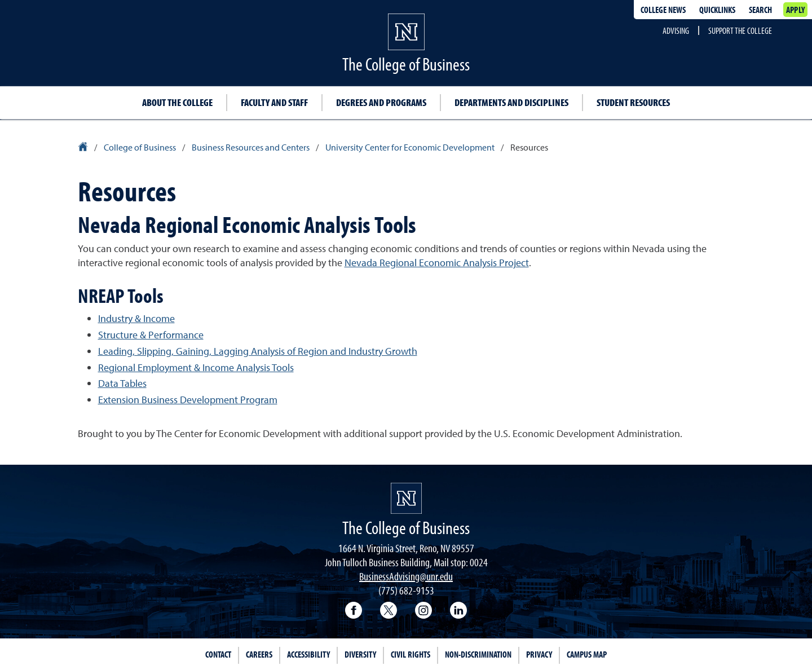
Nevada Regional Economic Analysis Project (437, 263)
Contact (218, 654)
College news (663, 10)
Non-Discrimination (478, 654)
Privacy (539, 654)
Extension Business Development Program (188, 400)
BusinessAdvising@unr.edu (406, 576)
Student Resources (633, 102)
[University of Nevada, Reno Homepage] (406, 498)
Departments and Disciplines (511, 102)
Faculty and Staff (274, 102)
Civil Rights (411, 654)
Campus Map (587, 654)
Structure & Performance (151, 335)
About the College (177, 102)
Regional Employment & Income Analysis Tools (196, 367)
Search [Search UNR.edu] (760, 10)
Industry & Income (136, 318)
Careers (259, 654)
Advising (676, 30)
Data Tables (122, 383)
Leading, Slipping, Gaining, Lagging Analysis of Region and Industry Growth (258, 351)
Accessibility (308, 654)
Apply (795, 10)
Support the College (740, 30)
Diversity (360, 654)
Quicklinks (717, 10)
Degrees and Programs (381, 102)
